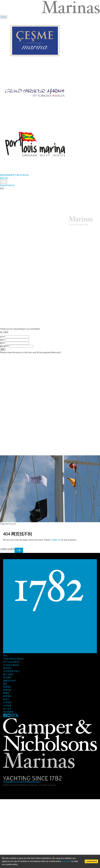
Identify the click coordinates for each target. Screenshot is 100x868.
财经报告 (7, 696)
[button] (50, 277)
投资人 (6, 699)
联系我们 (55, 206)
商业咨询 (4, 175)
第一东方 (7, 709)
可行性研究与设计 (11, 671)
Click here (66, 861)
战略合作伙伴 (9, 681)
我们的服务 (8, 712)
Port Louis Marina (11, 662)
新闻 (10, 175)
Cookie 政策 (19, 782)
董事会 (6, 693)
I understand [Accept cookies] (91, 861)
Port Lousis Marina (43, 192)
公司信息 (7, 706)
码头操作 (7, 677)
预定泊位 (4, 178)
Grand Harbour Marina (13, 659)
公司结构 (7, 702)
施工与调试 (8, 674)
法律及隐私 (8, 782)
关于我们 (17, 175)
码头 (3, 17)
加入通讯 (47, 206)
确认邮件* (5, 346)
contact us (55, 540)
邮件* (3, 343)
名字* (3, 337)
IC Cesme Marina (11, 665)
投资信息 (12, 206)
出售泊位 (25, 175)
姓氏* (3, 340)
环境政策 (29, 782)
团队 (5, 684)
